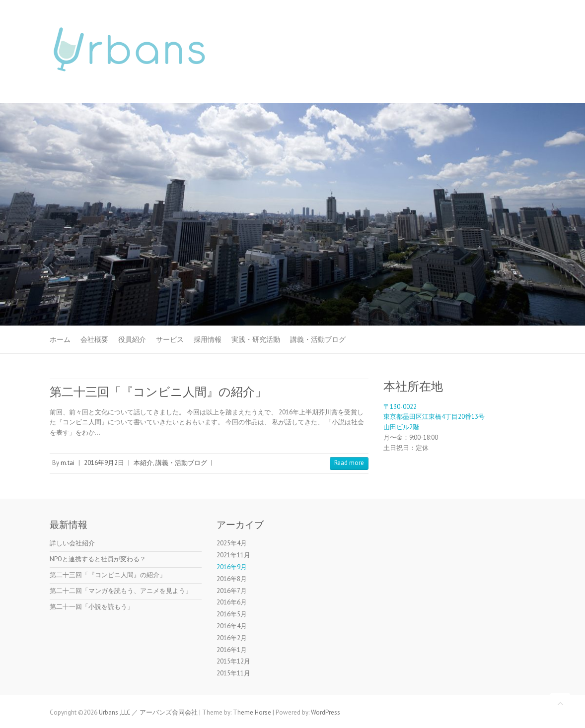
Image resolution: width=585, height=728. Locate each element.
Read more (349, 463)
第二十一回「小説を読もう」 (92, 607)
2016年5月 (232, 614)
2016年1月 (232, 650)
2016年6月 (232, 602)
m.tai (68, 463)
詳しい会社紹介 (72, 543)
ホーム (60, 339)
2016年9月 (232, 567)
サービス (170, 339)
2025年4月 (232, 543)
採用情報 (208, 339)
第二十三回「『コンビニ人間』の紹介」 (158, 392)
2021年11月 (233, 555)
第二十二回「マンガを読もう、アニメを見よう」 (121, 591)
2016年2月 (232, 638)
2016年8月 (232, 579)
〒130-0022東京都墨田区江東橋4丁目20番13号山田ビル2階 (434, 417)
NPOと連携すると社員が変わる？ (98, 559)
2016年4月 (232, 626)
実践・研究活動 (256, 339)
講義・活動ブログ (318, 339)
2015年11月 (233, 673)
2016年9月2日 (104, 463)
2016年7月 (232, 591)
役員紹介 (132, 339)
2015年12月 (233, 661)
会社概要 (94, 339)
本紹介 (143, 463)
